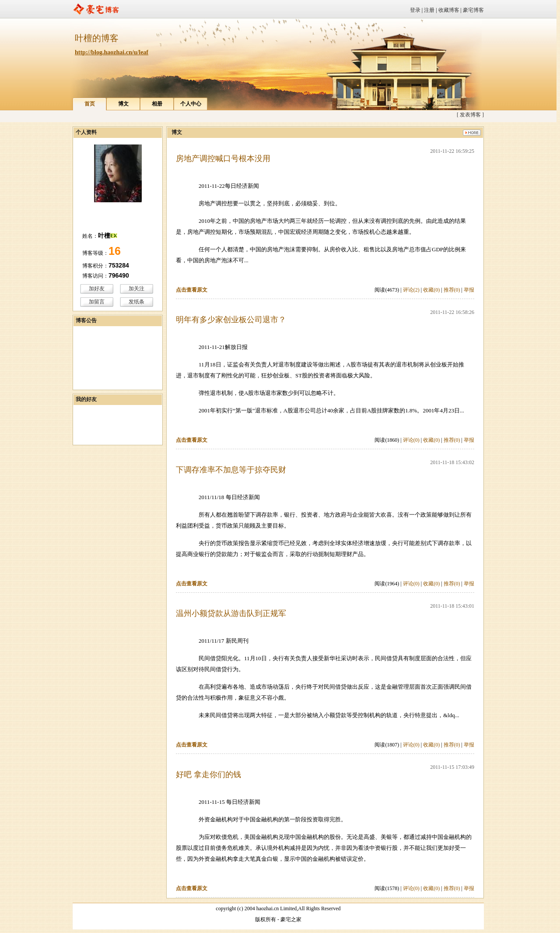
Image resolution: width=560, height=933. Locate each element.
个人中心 (191, 104)
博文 (123, 104)
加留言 (97, 302)
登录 (415, 10)
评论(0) (411, 440)
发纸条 (136, 302)
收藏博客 (449, 10)
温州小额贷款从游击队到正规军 (231, 613)
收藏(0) (431, 290)
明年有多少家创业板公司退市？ (231, 320)
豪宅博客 (473, 10)
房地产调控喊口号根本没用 (223, 158)
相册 (157, 104)
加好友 (97, 289)
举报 (469, 290)
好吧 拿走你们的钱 (208, 775)
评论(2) (411, 290)
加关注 (136, 289)
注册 (429, 10)
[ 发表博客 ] (470, 115)
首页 (90, 104)
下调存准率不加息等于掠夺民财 (231, 470)
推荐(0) (452, 290)
